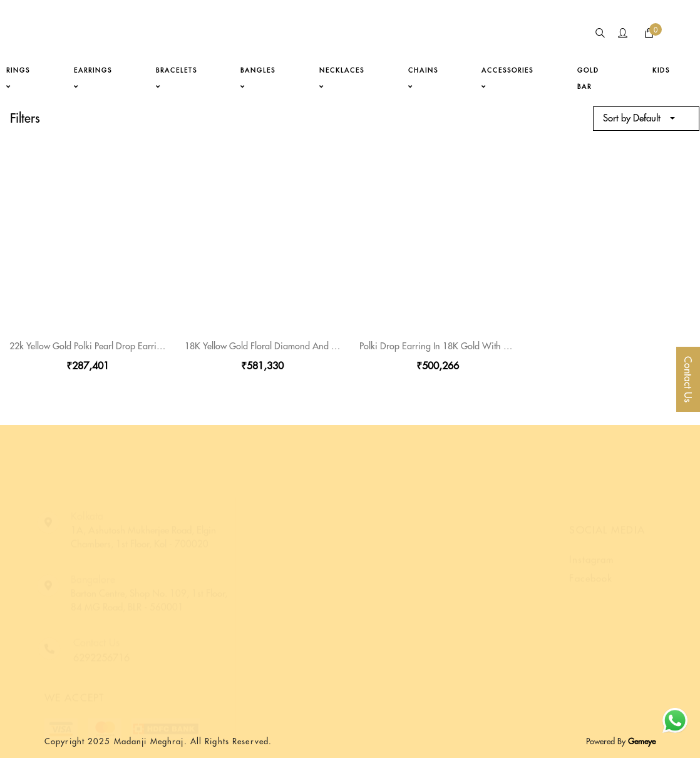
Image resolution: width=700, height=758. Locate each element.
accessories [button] (507, 78)
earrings (93, 78)
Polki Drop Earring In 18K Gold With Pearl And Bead (461, 346)
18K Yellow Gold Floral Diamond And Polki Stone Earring (295, 346)
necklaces (342, 78)
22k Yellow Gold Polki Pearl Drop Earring (88, 346)
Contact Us (688, 379)
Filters (25, 118)
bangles (258, 78)
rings (18, 78)
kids (661, 70)
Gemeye (641, 741)
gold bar (588, 79)
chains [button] (423, 78)
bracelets (177, 78)
